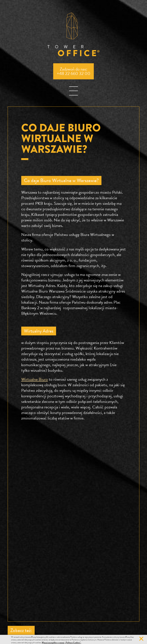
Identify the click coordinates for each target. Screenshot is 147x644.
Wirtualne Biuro (35, 379)
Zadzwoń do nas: (74, 71)
